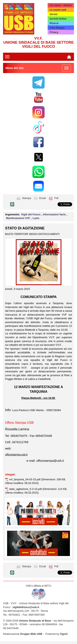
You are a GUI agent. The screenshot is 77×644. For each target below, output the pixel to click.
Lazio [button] (36, 218)
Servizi (54, 14)
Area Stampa (57, 28)
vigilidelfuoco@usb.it (26, 607)
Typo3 (64, 634)
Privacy (54, 32)
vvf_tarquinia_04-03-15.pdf (25, 479)
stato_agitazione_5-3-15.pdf (26, 489)
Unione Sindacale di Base (35, 621)
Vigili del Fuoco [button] (31, 214)
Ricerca (54, 23)
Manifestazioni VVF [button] (18, 218)
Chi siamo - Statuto (61, 5)
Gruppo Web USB (31, 634)
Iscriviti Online (58, 19)
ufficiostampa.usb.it (16, 454)
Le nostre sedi (58, 10)
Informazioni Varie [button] (55, 214)
